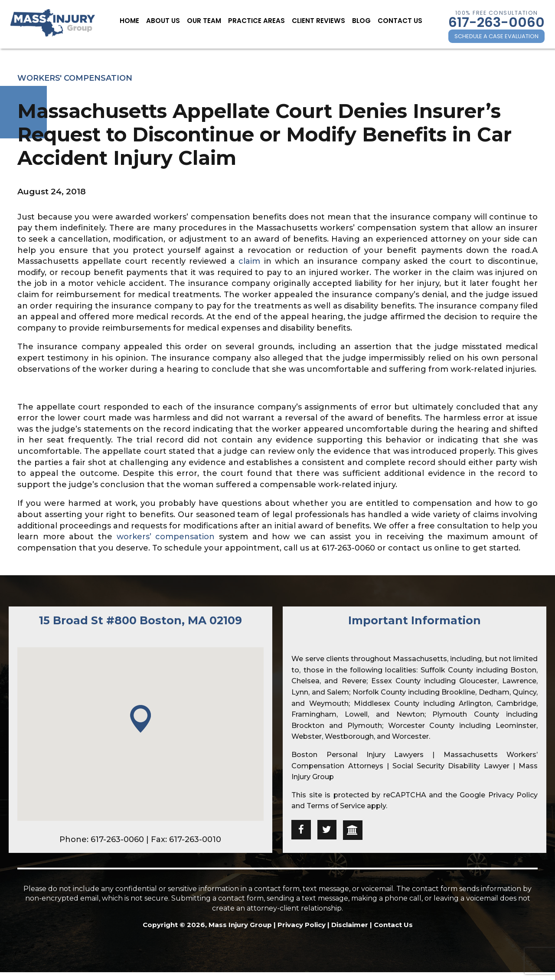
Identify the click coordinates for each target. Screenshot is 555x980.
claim (249, 261)
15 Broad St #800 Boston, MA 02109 (140, 620)
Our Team (210, 21)
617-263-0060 (496, 22)
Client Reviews (315, 21)
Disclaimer (350, 925)
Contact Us (391, 21)
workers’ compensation (166, 537)
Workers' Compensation (75, 78)
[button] (140, 719)
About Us (172, 21)
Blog (355, 21)
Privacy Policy (513, 795)
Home (140, 21)
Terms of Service (336, 806)
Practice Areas (258, 21)
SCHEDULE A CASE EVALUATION (496, 36)
